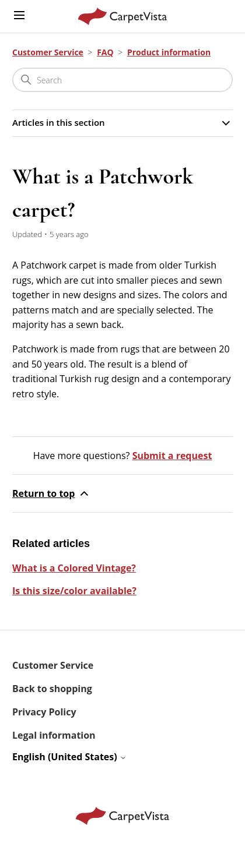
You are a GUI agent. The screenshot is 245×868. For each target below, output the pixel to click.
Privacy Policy (44, 712)
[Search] (123, 80)
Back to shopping (52, 689)
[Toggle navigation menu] (19, 16)
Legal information (54, 735)
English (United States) (69, 757)
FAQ (105, 52)
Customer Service (48, 52)
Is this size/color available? (74, 591)
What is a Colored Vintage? (74, 568)
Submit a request (172, 456)
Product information (169, 52)
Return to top (52, 493)
